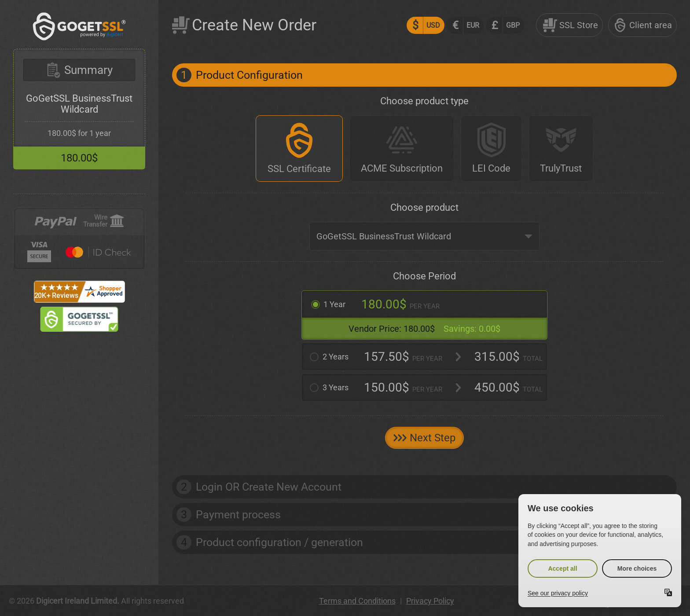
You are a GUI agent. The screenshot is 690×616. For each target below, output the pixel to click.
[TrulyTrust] (561, 148)
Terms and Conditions (357, 601)
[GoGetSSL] (79, 38)
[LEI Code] (491, 148)
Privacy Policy (430, 601)
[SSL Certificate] (299, 148)
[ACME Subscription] (402, 148)
